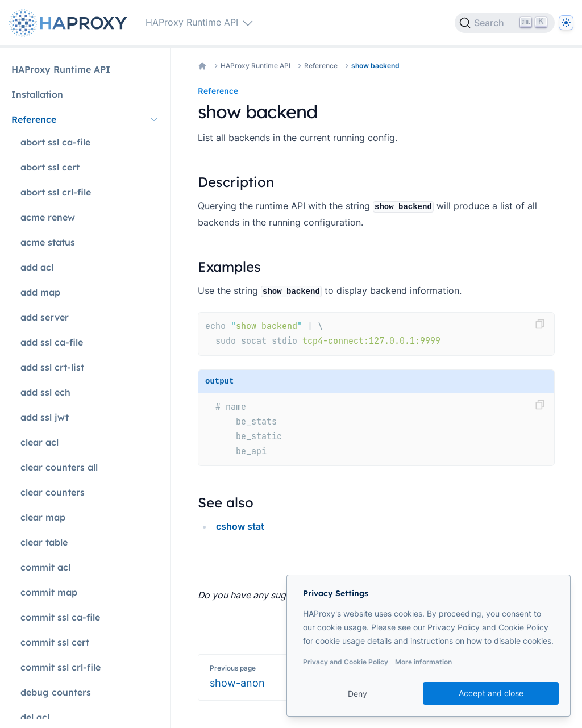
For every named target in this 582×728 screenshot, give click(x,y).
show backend (375, 66)
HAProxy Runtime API (255, 66)
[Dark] (566, 23)
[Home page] (70, 23)
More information (423, 662)
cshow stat (240, 526)
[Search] (505, 23)
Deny (357, 694)
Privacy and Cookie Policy (346, 662)
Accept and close (491, 693)
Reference (321, 66)
